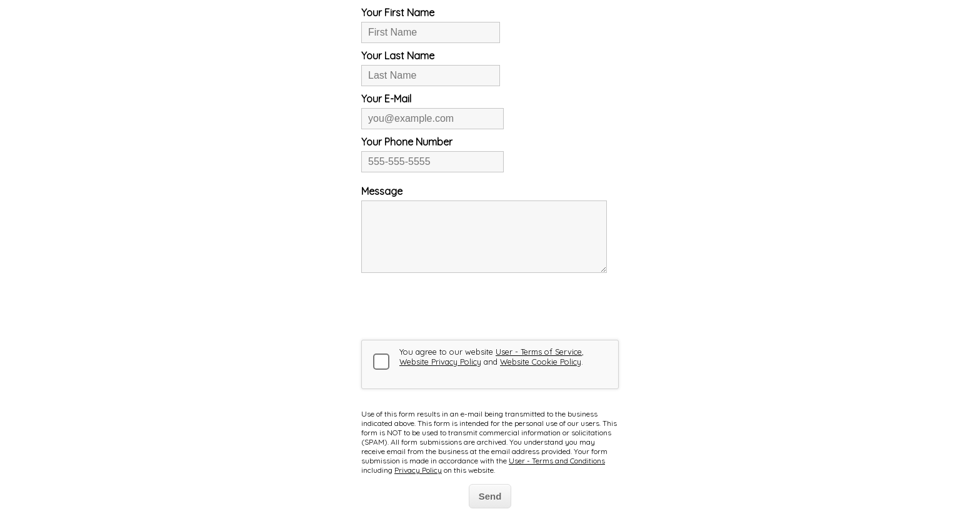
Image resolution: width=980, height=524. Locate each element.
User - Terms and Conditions (557, 461)
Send (490, 496)
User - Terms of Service (539, 352)
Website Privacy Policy (440, 362)
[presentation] (456, 306)
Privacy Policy (418, 470)
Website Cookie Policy (541, 362)
